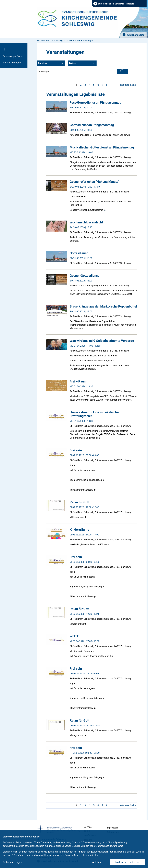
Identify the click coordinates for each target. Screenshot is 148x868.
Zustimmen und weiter (128, 862)
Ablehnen (98, 862)
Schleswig (57, 41)
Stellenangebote (136, 35)
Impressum (112, 828)
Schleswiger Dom (12, 56)
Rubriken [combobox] (51, 64)
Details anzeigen (12, 862)
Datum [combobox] (82, 64)
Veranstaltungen (12, 63)
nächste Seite (128, 85)
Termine (70, 41)
